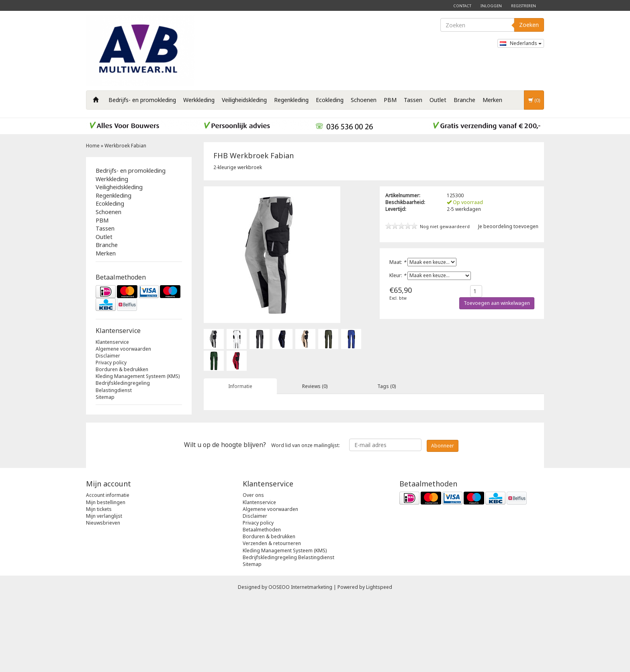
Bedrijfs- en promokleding (142, 100)
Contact (462, 6)
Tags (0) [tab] (387, 386)
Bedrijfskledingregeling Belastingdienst (123, 386)
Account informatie (108, 569)
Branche (464, 100)
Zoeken (529, 25)
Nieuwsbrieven (103, 596)
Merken (492, 100)
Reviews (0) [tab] (315, 386)
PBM (390, 100)
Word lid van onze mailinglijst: (262, 518)
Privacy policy (111, 363)
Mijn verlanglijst (104, 589)
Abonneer (443, 519)
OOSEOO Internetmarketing (300, 661)
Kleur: (398, 275)
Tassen (413, 100)
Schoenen (364, 100)
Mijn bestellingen (106, 575)
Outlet (438, 100)
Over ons (253, 569)
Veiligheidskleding (244, 100)
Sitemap (105, 397)
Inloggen (491, 6)
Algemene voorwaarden (123, 349)
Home (93, 146)
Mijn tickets (99, 582)
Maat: (398, 262)
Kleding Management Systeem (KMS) (138, 376)
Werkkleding (199, 100)
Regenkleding (291, 100)
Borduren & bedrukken (122, 369)
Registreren (524, 6)
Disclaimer (108, 356)
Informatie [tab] (240, 386)
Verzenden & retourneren (272, 617)
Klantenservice (112, 342)
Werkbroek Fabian (125, 146)
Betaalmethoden (262, 603)
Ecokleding (330, 100)
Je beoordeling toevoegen (508, 226)
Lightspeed (379, 661)
